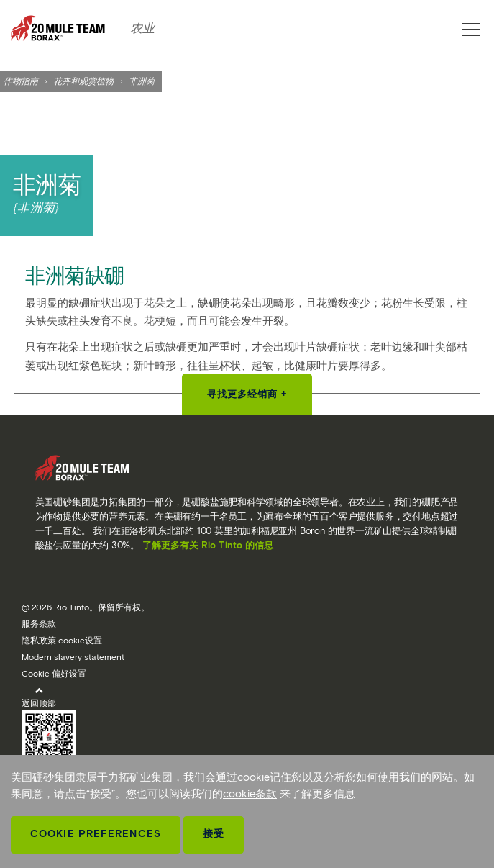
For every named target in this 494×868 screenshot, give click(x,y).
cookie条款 (250, 794)
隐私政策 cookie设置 (62, 640)
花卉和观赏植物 (84, 81)
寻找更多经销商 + (247, 394)
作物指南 (21, 81)
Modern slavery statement (73, 657)
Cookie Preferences (96, 834)
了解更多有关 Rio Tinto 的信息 (208, 545)
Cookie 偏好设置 (54, 673)
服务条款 (39, 624)
